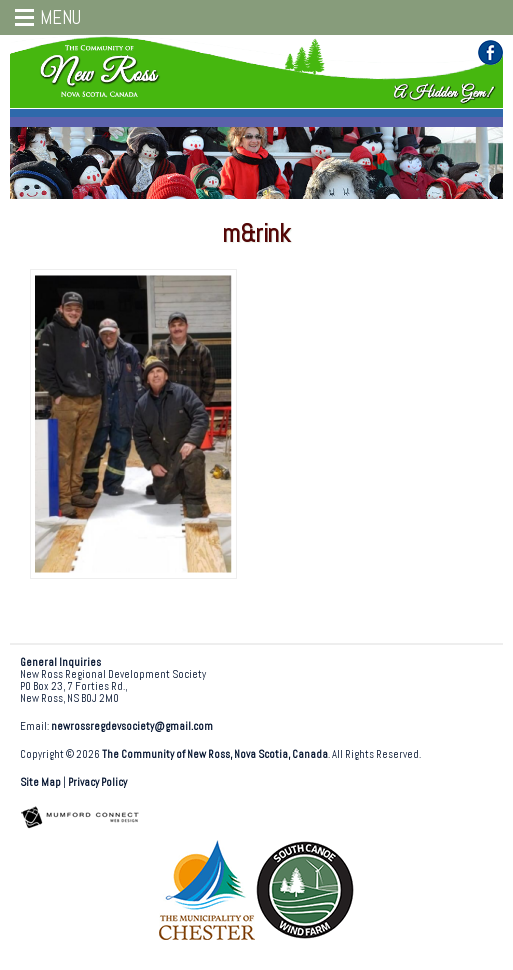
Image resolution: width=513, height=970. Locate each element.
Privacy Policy (97, 782)
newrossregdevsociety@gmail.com (132, 726)
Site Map (40, 782)
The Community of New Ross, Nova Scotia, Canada (215, 754)
